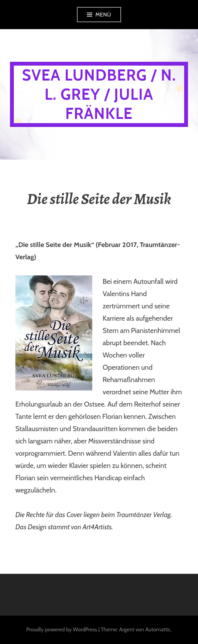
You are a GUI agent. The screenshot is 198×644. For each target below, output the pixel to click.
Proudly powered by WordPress (62, 629)
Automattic (158, 629)
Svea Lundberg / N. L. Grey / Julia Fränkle (99, 94)
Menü (103, 15)
